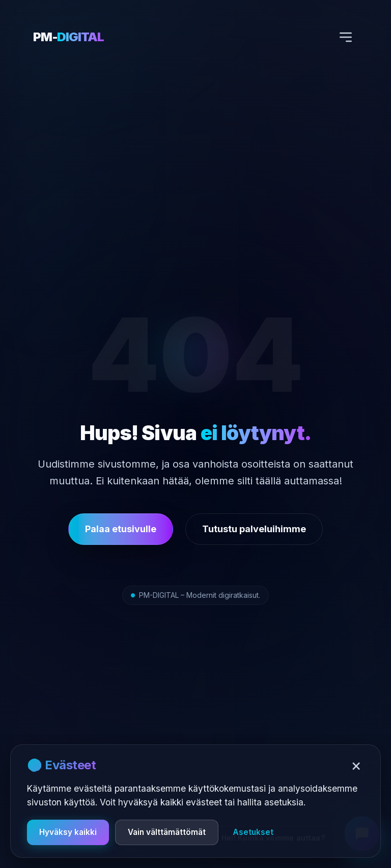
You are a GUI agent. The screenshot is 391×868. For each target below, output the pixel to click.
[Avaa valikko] (346, 37)
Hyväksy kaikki (68, 832)
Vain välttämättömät (167, 832)
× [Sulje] (356, 765)
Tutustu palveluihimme (254, 529)
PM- (68, 37)
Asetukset (253, 832)
